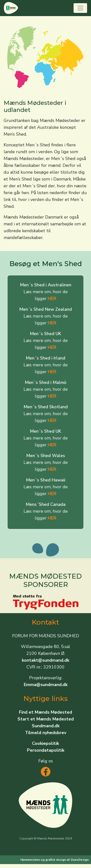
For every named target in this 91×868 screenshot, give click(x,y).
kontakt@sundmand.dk (45, 660)
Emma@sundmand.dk (46, 685)
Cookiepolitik (45, 743)
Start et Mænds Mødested (46, 719)
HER (52, 299)
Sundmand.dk (46, 726)
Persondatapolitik (46, 750)
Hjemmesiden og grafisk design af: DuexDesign (54, 860)
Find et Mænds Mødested (45, 712)
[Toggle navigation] (80, 8)
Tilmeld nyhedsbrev (46, 733)
